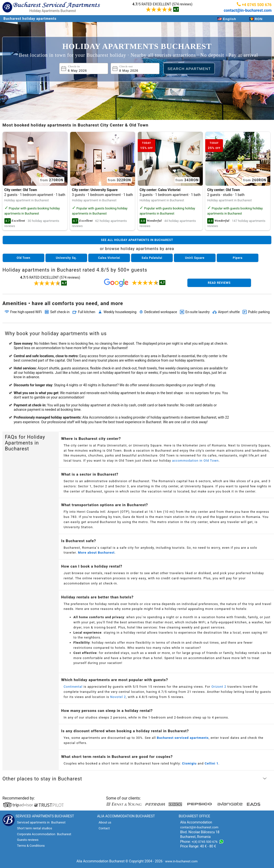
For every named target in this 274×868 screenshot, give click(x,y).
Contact (104, 828)
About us (105, 822)
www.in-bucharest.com (181, 861)
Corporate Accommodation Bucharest (44, 834)
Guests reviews (28, 840)
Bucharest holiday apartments (30, 19)
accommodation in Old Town (195, 461)
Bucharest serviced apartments (183, 738)
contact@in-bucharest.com (248, 10)
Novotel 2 (118, 697)
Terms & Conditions (31, 846)
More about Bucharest (96, 553)
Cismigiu (189, 763)
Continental (73, 687)
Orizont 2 (219, 687)
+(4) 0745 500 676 (205, 842)
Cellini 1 (212, 763)
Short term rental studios (34, 828)
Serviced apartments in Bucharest (41, 822)
